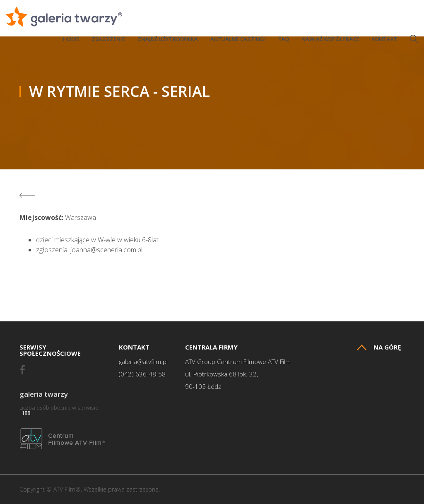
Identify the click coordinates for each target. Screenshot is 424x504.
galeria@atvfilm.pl (143, 362)
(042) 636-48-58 (142, 374)
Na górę (379, 347)
